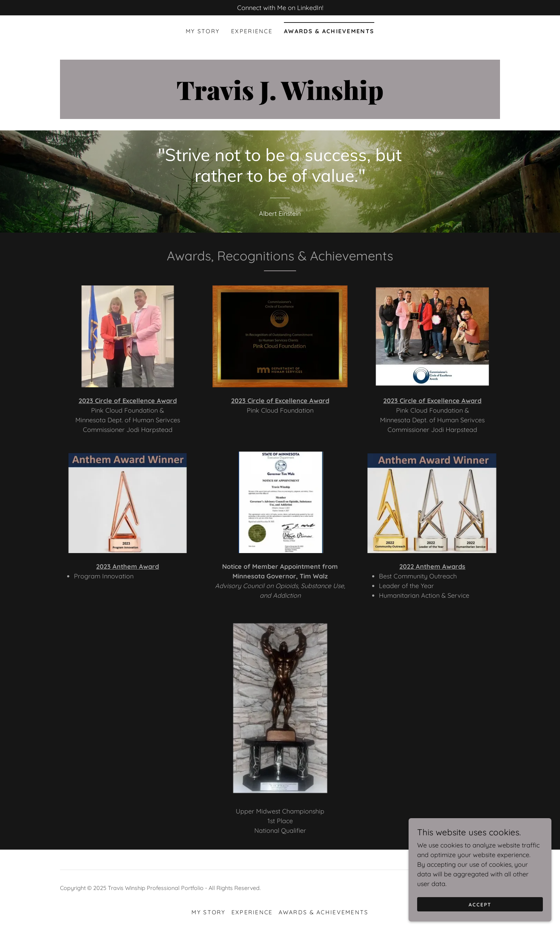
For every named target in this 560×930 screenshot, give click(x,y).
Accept (480, 904)
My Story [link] (203, 31)
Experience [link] (252, 31)
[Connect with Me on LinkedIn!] (280, 8)
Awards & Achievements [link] (329, 31)
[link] (280, 98)
